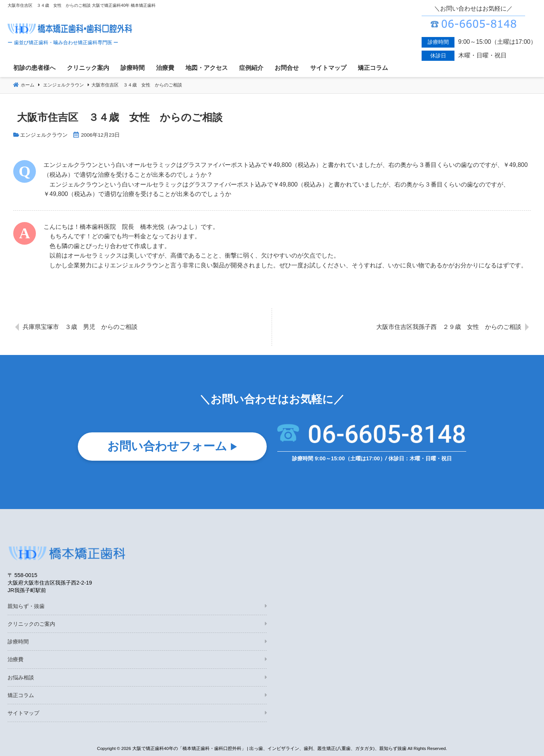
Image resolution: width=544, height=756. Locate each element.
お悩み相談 (21, 677)
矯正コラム (21, 695)
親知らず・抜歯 (26, 606)
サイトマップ (23, 713)
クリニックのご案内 (31, 624)
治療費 (15, 659)
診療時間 (18, 642)
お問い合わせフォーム (167, 448)
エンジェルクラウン (44, 135)
